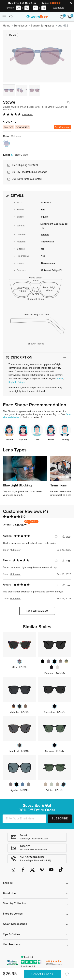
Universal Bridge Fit (52, 270)
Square (45, 217)
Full (43, 210)
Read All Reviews (37, 611)
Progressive (23, 256)
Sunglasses (21, 26)
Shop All (8, 883)
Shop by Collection (15, 903)
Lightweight (47, 224)
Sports (60, 379)
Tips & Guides (12, 934)
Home (7, 26)
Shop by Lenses (13, 914)
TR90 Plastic (48, 242)
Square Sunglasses (43, 26)
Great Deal (10, 893)
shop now (59, 8)
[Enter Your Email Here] (24, 819)
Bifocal (21, 249)
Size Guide (21, 155)
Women (45, 235)
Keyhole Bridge (17, 382)
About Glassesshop (15, 924)
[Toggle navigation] (4, 17)
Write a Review (17, 525)
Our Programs (12, 945)
